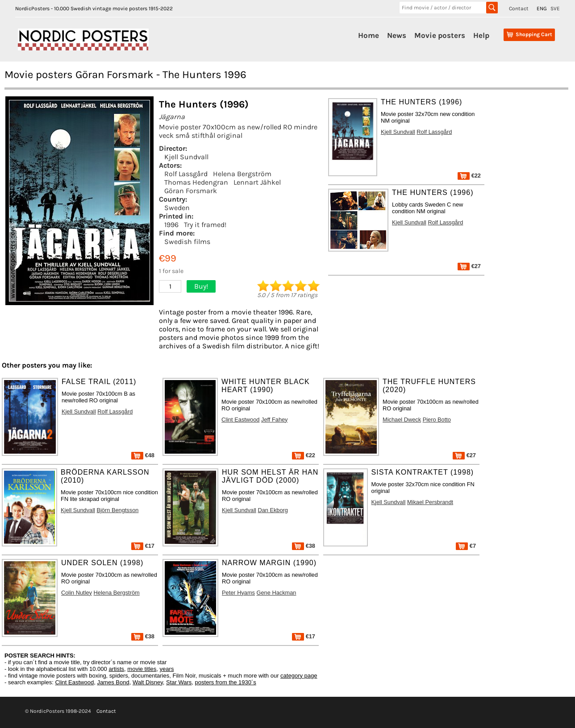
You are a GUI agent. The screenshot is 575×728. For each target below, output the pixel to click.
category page (299, 676)
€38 (304, 546)
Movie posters (440, 35)
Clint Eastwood (240, 420)
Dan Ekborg (273, 510)
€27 (469, 266)
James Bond (113, 682)
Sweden (177, 208)
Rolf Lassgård (186, 174)
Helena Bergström (242, 174)
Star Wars (179, 682)
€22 (469, 176)
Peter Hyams (238, 593)
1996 (171, 225)
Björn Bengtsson (117, 510)
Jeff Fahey (275, 420)
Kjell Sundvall (186, 157)
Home (369, 35)
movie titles (142, 669)
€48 (143, 455)
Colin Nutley (77, 593)
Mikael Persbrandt (430, 502)
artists (116, 669)
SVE (555, 8)
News (397, 35)
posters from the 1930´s (226, 682)
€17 (143, 546)
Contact (519, 8)
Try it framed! (205, 225)
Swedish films (187, 242)
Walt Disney (148, 682)
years (167, 669)
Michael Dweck (402, 420)
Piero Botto (437, 420)
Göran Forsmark (191, 191)
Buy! (201, 286)
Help (481, 35)
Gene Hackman (277, 593)
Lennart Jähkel (257, 182)
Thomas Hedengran (196, 182)
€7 (466, 546)
